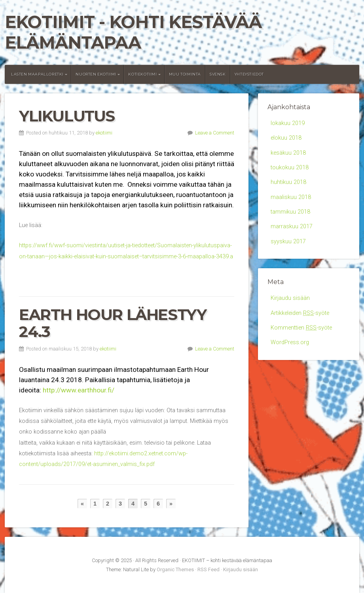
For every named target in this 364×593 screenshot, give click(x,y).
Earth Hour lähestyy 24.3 (113, 323)
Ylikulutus (67, 116)
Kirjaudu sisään (290, 298)
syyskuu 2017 (288, 242)
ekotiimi (104, 133)
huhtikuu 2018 (288, 182)
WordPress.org (290, 342)
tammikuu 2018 (290, 212)
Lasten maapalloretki (37, 74)
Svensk (218, 74)
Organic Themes (175, 569)
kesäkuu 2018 (288, 153)
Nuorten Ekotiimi (96, 74)
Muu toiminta (185, 74)
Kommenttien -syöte (301, 328)
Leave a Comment (215, 133)
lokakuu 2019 (288, 123)
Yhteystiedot (249, 74)
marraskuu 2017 (292, 226)
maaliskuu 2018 (291, 197)
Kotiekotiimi (142, 74)
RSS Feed (209, 569)
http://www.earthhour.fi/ (79, 390)
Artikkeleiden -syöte (300, 313)
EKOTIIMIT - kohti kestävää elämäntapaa (133, 32)
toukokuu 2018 (290, 168)
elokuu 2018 (286, 138)
